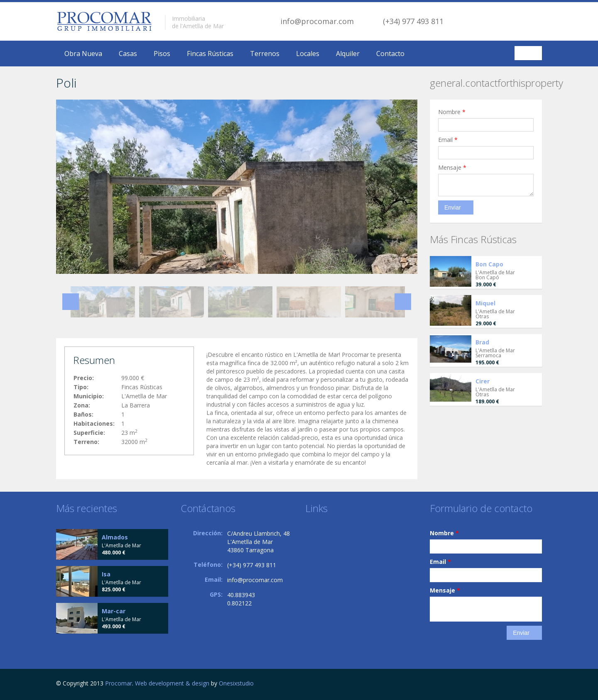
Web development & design (172, 683)
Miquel (485, 303)
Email (448, 140)
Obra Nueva (83, 54)
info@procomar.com (317, 21)
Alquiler (348, 54)
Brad (482, 342)
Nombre (452, 112)
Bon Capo (489, 264)
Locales (308, 54)
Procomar (119, 683)
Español (529, 53)
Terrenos (265, 54)
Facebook (540, 684)
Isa (106, 574)
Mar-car (114, 611)
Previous (71, 302)
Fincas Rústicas (210, 54)
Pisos (162, 54)
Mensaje (452, 167)
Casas (128, 54)
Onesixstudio (236, 683)
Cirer (483, 381)
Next (403, 302)
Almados (115, 537)
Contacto (390, 54)
